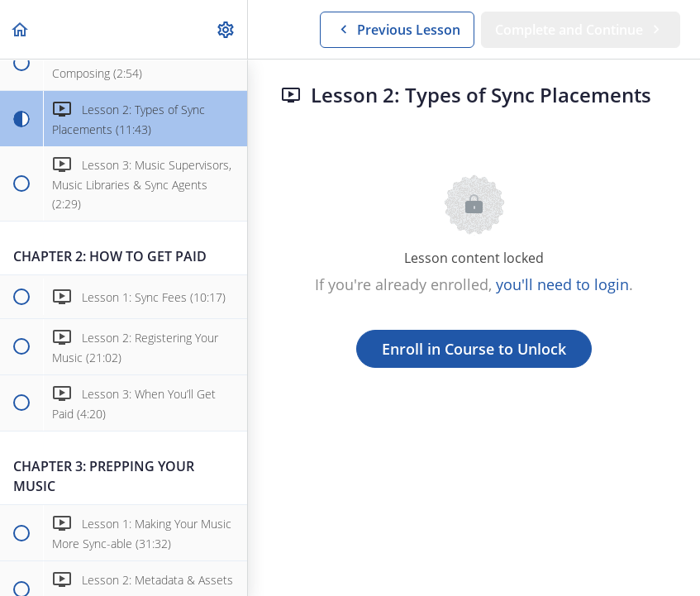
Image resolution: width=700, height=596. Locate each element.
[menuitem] (226, 29)
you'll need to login (562, 284)
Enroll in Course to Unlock (474, 349)
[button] (21, 29)
